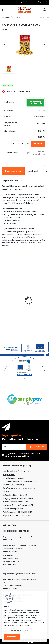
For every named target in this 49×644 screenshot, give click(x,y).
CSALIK (17, 18)
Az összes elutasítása (18, 631)
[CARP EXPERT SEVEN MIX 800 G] (24, 44)
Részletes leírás (13, 171)
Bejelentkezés (28, 2)
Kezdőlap (6, 18)
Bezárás (12, 637)
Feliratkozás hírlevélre (20, 439)
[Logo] (25, 10)
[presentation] (5, 44)
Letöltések (33, 171)
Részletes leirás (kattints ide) (17, 531)
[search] (44, 10)
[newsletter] (36, 447)
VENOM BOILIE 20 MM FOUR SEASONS (22, 306)
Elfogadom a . (24, 455)
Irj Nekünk (19, 509)
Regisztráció (42, 2)
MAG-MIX (29, 18)
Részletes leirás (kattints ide (16, 471)
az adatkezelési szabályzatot (28, 453)
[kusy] (18, 144)
